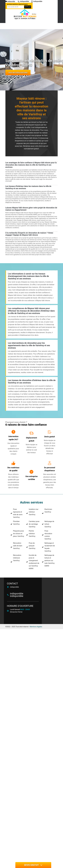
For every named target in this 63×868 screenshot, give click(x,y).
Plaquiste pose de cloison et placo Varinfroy (19, 534)
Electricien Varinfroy (48, 511)
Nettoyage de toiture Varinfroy (49, 524)
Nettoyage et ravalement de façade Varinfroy (50, 547)
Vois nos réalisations (18, 73)
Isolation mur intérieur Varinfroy (34, 512)
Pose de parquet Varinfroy (32, 546)
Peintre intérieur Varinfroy (32, 534)
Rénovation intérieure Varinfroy (17, 558)
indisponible (10, 1)
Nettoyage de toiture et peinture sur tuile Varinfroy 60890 (49, 561)
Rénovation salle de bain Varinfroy (18, 546)
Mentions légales (36, 627)
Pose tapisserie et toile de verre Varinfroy (18, 513)
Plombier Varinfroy (16, 523)
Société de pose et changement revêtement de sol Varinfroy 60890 (34, 562)
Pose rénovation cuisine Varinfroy (48, 535)
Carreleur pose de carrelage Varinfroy (34, 524)
